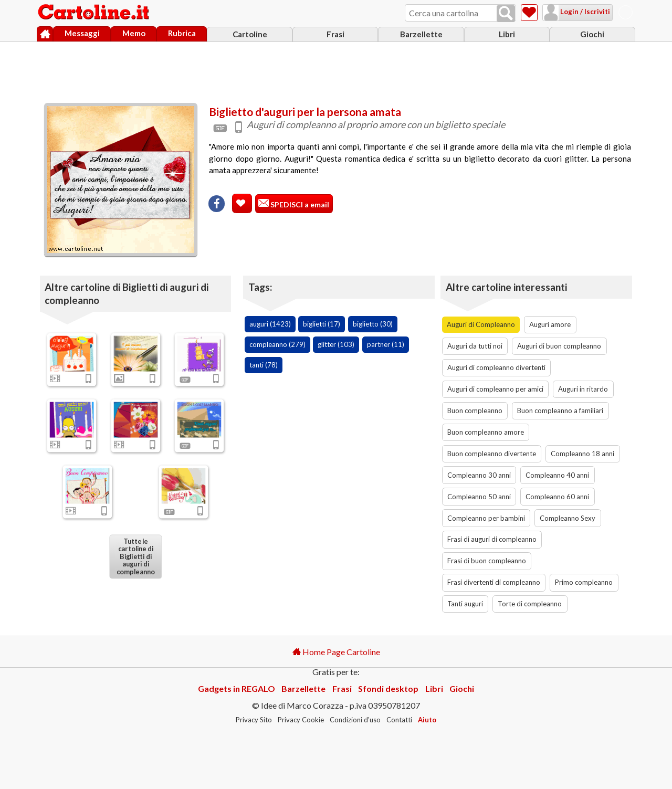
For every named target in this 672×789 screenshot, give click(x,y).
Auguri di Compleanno (481, 324)
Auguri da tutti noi (475, 346)
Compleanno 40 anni (557, 475)
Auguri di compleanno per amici (495, 389)
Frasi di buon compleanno (487, 561)
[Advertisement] (336, 70)
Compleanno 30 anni (479, 475)
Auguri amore (550, 324)
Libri (507, 34)
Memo (134, 33)
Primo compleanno (584, 582)
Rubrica (182, 33)
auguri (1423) (270, 324)
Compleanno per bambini (486, 518)
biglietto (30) (373, 324)
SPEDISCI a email (299, 204)
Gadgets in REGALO (237, 688)
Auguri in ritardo (583, 389)
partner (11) (386, 344)
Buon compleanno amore (486, 432)
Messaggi (82, 33)
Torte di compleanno (530, 604)
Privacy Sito (254, 720)
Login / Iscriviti (584, 12)
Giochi (592, 34)
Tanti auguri (465, 604)
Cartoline (250, 34)
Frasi (335, 34)
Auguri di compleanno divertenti (496, 367)
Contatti (399, 720)
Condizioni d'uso (355, 720)
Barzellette (421, 34)
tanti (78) (264, 365)
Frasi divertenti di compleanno (494, 582)
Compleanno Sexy (568, 518)
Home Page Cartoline (336, 652)
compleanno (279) (277, 344)
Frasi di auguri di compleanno (492, 539)
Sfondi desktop (388, 688)
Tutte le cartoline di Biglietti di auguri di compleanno (135, 556)
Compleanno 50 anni (479, 497)
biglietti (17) (322, 324)
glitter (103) (336, 344)
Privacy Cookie (301, 720)
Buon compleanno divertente (492, 454)
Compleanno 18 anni (582, 454)
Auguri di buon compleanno (559, 346)
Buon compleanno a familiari (560, 411)
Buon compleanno (475, 411)
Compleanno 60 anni (557, 497)
